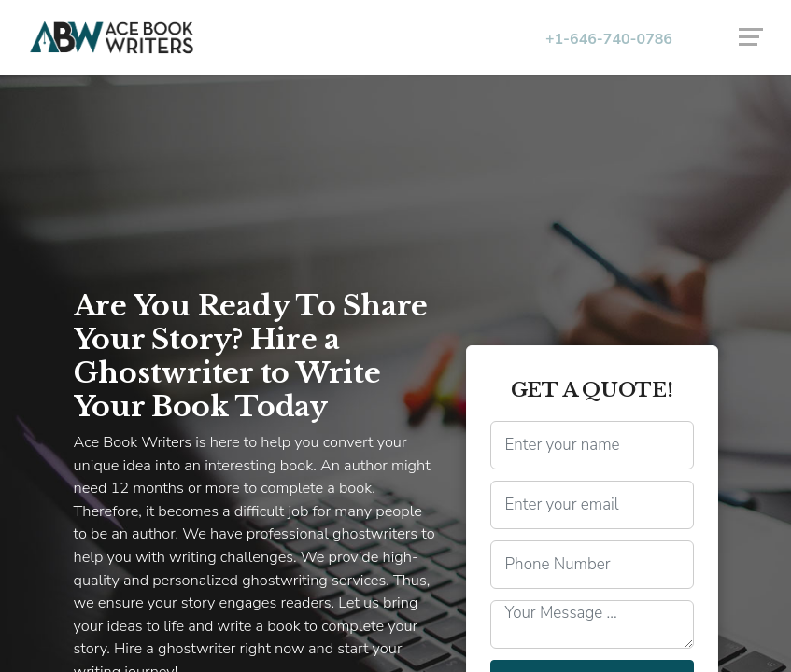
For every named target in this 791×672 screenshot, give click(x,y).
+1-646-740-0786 (609, 39)
